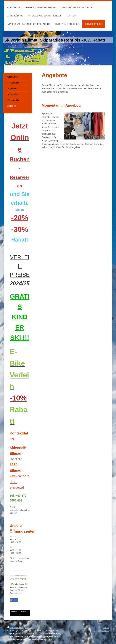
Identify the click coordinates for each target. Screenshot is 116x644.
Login (106, 628)
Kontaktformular (21, 587)
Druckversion (15, 628)
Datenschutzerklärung (20, 613)
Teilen (14, 600)
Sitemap (29, 628)
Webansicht (103, 631)
